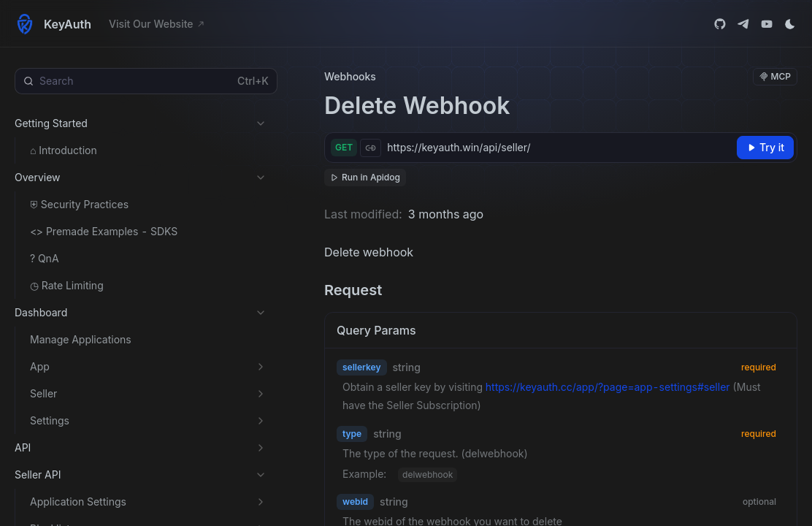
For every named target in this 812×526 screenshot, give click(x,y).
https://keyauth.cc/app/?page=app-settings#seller (608, 387)
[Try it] (765, 148)
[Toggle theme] (790, 24)
